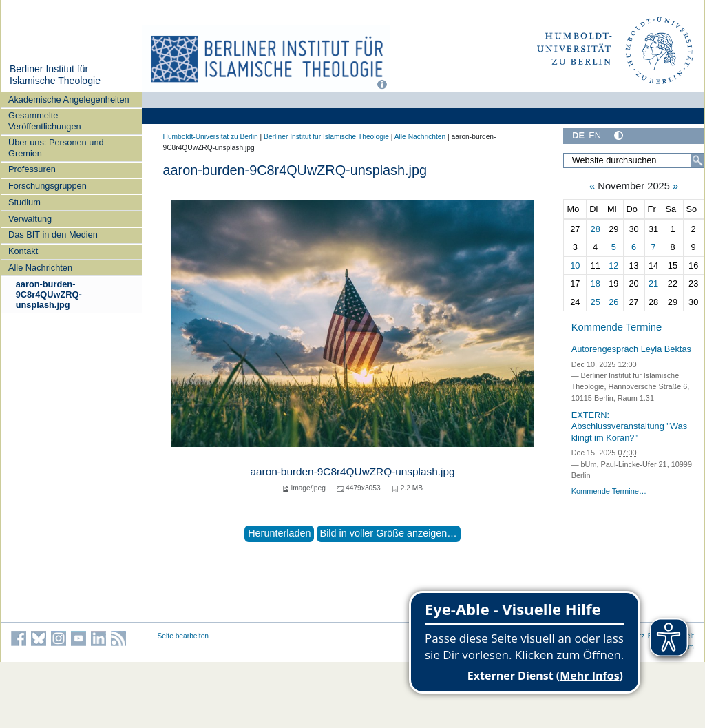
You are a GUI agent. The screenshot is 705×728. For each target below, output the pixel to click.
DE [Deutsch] (578, 135)
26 (613, 302)
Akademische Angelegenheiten (69, 100)
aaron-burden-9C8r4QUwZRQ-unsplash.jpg (49, 295)
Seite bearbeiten (183, 636)
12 (613, 266)
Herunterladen (279, 533)
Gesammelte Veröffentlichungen (45, 121)
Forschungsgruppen (48, 186)
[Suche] (697, 160)
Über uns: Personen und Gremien (56, 147)
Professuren (32, 169)
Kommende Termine (617, 327)
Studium (24, 202)
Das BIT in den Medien (53, 235)
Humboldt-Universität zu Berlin (211, 137)
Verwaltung (30, 219)
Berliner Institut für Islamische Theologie (55, 75)
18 (596, 283)
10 (575, 266)
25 (596, 302)
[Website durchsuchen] (633, 160)
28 (596, 229)
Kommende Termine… (609, 491)
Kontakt (23, 251)
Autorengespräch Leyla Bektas (631, 349)
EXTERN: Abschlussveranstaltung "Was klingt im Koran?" (629, 426)
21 (653, 283)
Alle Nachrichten (40, 268)
